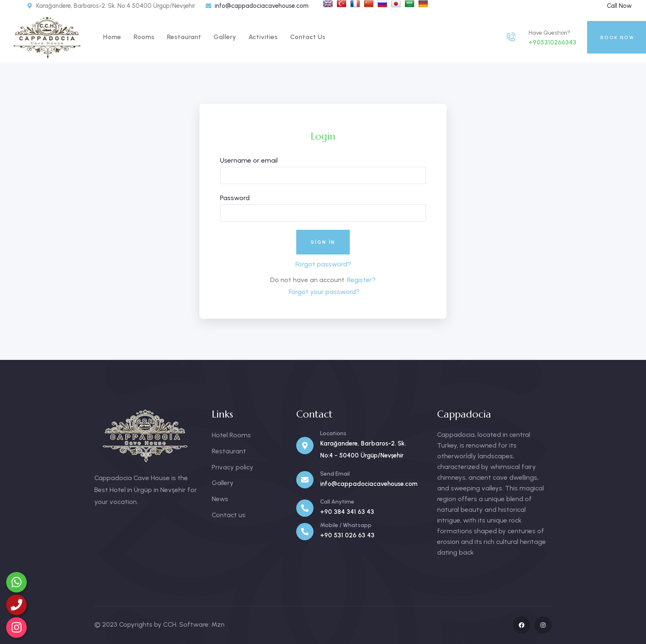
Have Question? (549, 33)
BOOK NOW (617, 37)
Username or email (249, 160)
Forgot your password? (324, 292)
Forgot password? (323, 264)
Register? (361, 280)
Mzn (218, 624)
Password (235, 198)
